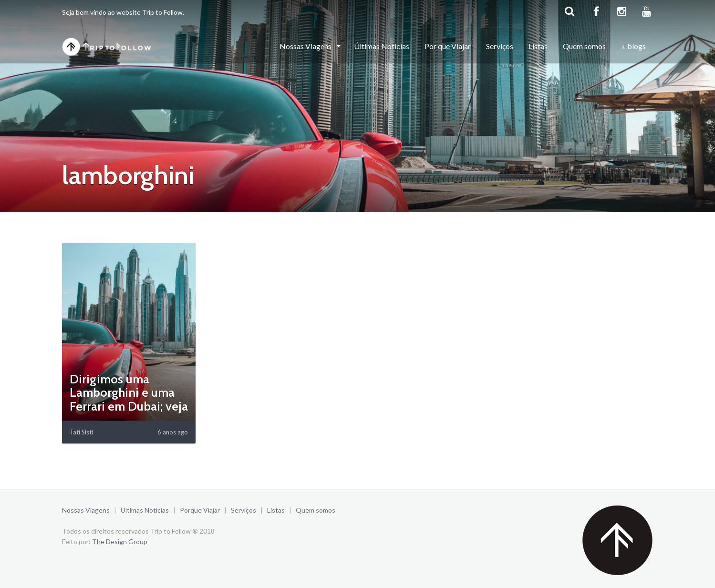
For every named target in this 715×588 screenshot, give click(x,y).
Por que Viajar (448, 46)
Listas (538, 46)
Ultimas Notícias (145, 510)
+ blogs (633, 46)
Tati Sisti (81, 432)
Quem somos (584, 46)
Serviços (500, 46)
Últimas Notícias (382, 46)
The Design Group (120, 542)
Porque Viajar (200, 510)
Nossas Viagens (306, 46)
